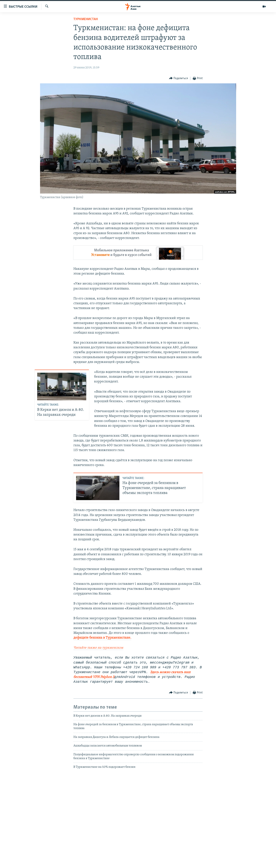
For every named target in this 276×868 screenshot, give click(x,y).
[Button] (179, 78)
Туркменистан (86, 19)
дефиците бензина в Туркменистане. (102, 638)
